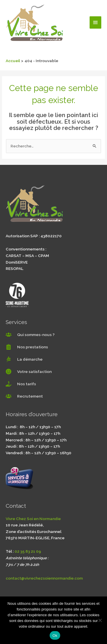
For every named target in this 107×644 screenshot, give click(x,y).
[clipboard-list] (27, 347)
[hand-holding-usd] (21, 384)
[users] (30, 335)
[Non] (100, 620)
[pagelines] (24, 359)
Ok (55, 636)
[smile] (29, 372)
